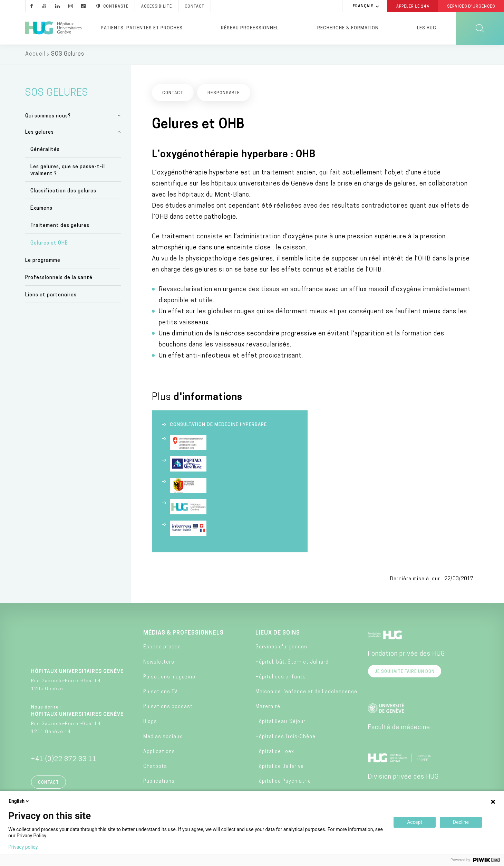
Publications (159, 783)
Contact (49, 784)
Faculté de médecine (399, 729)
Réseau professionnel (250, 28)
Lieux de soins (278, 634)
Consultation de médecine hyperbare (218, 426)
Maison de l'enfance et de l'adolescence (306, 693)
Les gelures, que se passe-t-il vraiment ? (68, 172)
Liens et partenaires (51, 296)
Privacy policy (23, 847)
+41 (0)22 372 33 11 (64, 760)
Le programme (43, 262)
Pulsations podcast (168, 708)
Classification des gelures (63, 192)
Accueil (35, 55)
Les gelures (40, 133)
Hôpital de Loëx (275, 753)
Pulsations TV (161, 693)
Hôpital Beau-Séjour (280, 723)
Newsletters (159, 663)
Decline (461, 822)
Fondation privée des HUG (406, 655)
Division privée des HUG (403, 778)
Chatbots (155, 768)
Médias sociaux (163, 738)
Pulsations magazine (169, 678)
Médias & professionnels (183, 634)
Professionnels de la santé (59, 279)
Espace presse (162, 648)
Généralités (45, 150)
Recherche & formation (348, 28)
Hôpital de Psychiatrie (283, 783)
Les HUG (427, 28)
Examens (41, 210)
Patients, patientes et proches (142, 28)
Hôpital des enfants (281, 678)
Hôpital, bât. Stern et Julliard (292, 663)
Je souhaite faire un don (405, 673)
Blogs (150, 723)
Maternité (268, 708)
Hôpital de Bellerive (280, 768)
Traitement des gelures (60, 227)
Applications (159, 753)
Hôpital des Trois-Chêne (285, 738)
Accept (415, 822)
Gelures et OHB (49, 244)
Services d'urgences (281, 648)
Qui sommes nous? (48, 117)
